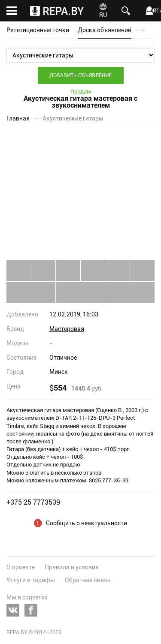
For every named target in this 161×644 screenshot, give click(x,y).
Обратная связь (88, 580)
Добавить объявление (80, 75)
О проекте (21, 567)
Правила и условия (72, 567)
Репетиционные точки (38, 30)
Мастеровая (67, 329)
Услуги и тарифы (31, 580)
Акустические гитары (73, 118)
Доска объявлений (105, 30)
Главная (18, 118)
